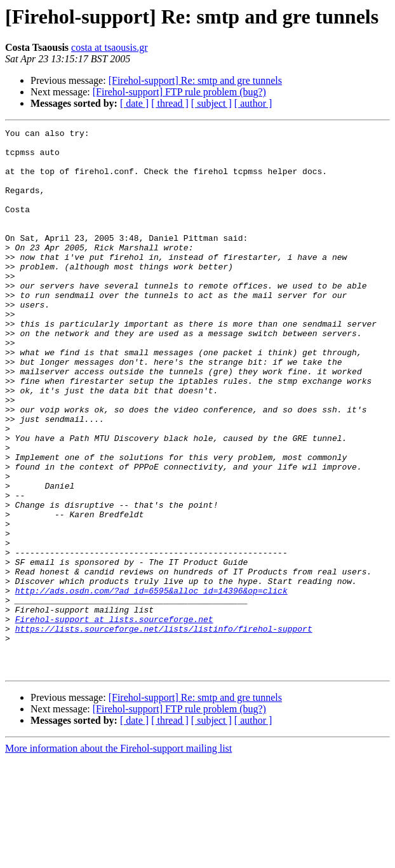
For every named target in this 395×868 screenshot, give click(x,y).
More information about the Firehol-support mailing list (118, 857)
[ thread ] (170, 103)
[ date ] (134, 103)
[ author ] (253, 103)
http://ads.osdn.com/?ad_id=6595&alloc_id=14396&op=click (151, 684)
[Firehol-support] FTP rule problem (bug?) (179, 92)
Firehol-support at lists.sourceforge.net (114, 718)
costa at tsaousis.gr (109, 47)
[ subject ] (211, 103)
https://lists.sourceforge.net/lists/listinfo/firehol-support (164, 729)
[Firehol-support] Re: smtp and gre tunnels (195, 80)
